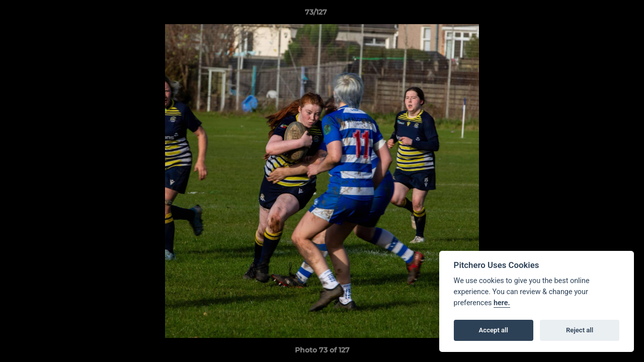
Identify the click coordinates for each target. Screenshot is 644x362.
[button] (602, 15)
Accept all (494, 330)
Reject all (580, 330)
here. (502, 303)
